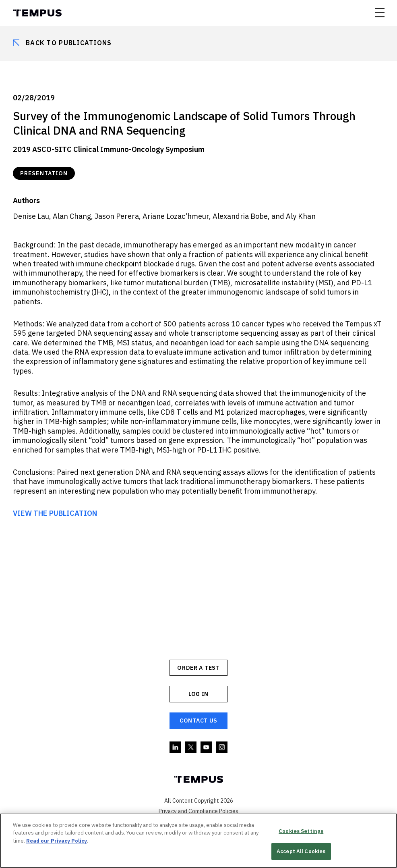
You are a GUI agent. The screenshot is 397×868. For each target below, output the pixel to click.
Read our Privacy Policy (57, 841)
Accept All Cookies (301, 851)
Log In (198, 694)
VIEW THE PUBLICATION (55, 513)
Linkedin (176, 748)
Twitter (191, 748)
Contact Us (198, 721)
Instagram (222, 748)
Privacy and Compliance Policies (198, 811)
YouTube (207, 748)
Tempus (37, 13)
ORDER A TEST (198, 668)
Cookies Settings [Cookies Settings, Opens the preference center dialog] (301, 831)
